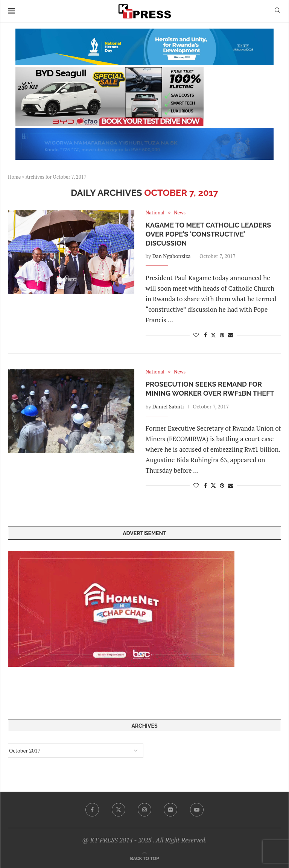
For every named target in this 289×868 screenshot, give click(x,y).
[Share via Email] (231, 335)
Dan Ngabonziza (172, 256)
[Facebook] (92, 810)
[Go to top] (145, 858)
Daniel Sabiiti (168, 406)
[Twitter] (119, 810)
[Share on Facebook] (205, 335)
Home (14, 177)
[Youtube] (197, 810)
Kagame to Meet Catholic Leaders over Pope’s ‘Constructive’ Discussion (208, 234)
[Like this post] (196, 335)
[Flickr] (170, 810)
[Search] (277, 11)
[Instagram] (144, 810)
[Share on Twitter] (213, 335)
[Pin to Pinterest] (222, 335)
